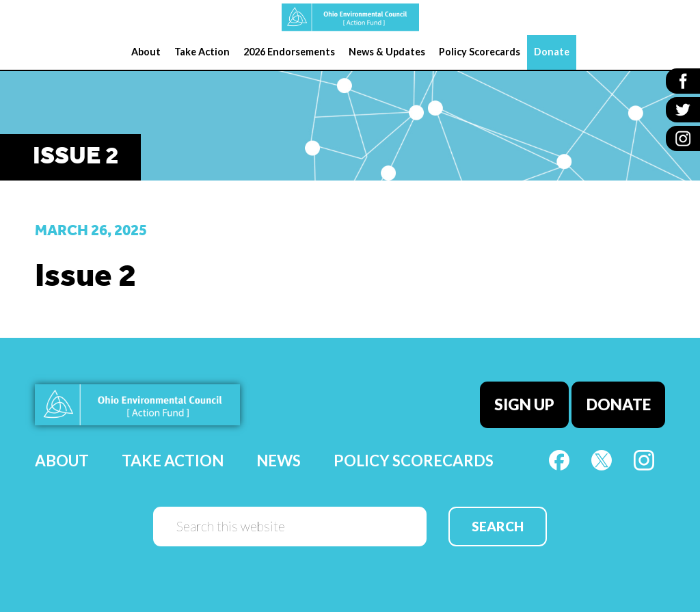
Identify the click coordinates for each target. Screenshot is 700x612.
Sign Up (524, 404)
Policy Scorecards (414, 461)
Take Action (173, 461)
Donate (619, 404)
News (279, 461)
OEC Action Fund (350, 17)
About (62, 461)
